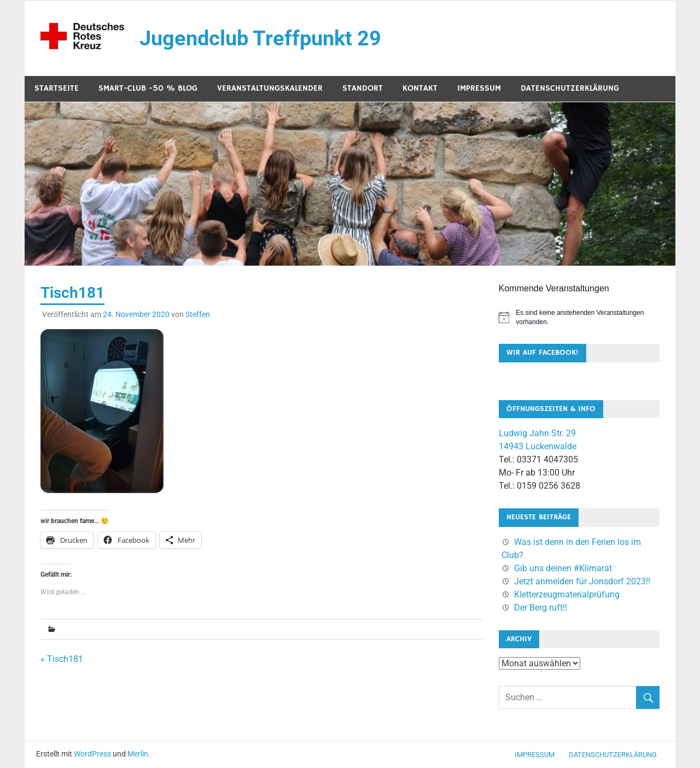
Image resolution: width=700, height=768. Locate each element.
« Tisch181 (62, 659)
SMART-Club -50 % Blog (148, 88)
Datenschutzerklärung (570, 88)
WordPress (92, 754)
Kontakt (420, 88)
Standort (363, 88)
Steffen (198, 314)
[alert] (579, 317)
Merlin (138, 754)
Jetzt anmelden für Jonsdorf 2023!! (582, 581)
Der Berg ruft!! (541, 608)
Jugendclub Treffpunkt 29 (260, 38)
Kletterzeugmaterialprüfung (567, 594)
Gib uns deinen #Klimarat (563, 568)
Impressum (479, 88)
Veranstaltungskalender (270, 88)
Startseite (57, 88)
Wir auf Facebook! (542, 353)
